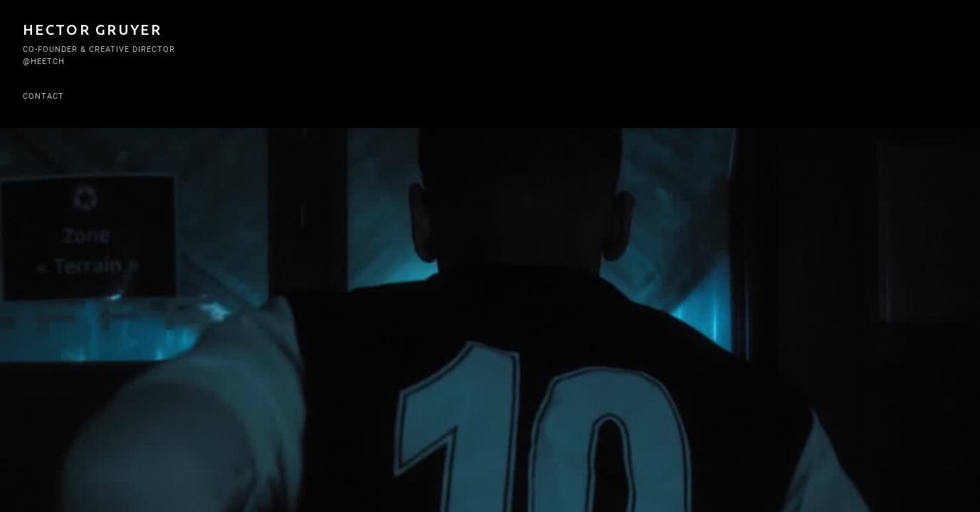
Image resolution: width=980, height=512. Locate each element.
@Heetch (44, 62)
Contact (43, 96)
